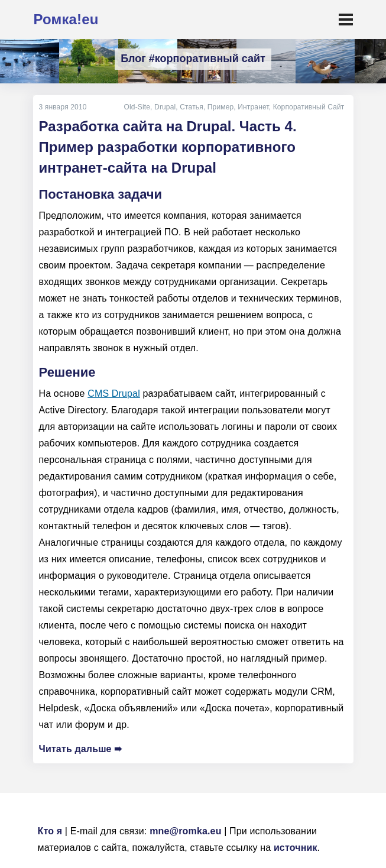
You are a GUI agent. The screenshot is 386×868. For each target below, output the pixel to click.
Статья (192, 107)
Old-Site (137, 107)
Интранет (253, 107)
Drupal (165, 107)
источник (296, 848)
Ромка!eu (66, 19)
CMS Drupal (114, 393)
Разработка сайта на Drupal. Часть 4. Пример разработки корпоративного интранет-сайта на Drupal (168, 147)
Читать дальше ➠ (81, 749)
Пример (221, 107)
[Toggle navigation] (346, 20)
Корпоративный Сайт (309, 107)
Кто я (50, 831)
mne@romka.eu (185, 831)
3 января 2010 (63, 107)
